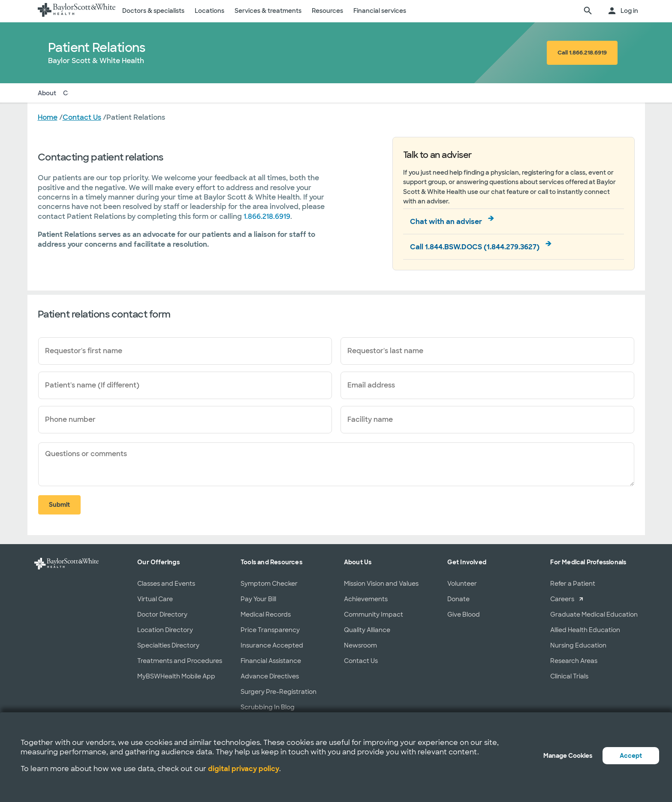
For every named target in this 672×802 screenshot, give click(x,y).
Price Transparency (270, 630)
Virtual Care (155, 599)
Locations (209, 11)
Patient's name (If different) (92, 385)
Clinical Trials (569, 676)
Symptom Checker (269, 584)
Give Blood (464, 614)
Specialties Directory (168, 645)
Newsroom (360, 645)
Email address (371, 385)
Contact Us (361, 661)
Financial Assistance (271, 661)
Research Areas (574, 661)
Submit (59, 505)
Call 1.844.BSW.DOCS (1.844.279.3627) (475, 247)
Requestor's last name (385, 351)
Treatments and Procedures (180, 661)
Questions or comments (86, 454)
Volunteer (462, 584)
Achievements (366, 599)
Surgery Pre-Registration (279, 692)
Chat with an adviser (446, 222)
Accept (631, 756)
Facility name (370, 419)
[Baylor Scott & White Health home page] (77, 11)
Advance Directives (270, 676)
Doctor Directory (162, 614)
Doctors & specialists (153, 11)
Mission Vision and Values (381, 584)
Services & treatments (268, 11)
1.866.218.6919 (267, 216)
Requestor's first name (84, 351)
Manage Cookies (568, 756)
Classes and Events (166, 584)
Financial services (380, 11)
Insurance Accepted (272, 645)
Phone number (70, 419)
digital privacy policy (244, 769)
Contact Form (87, 93)
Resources (327, 11)
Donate (458, 599)
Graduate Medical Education (594, 614)
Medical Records (266, 614)
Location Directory (165, 630)
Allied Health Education (585, 630)
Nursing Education (578, 645)
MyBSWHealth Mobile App (176, 676)
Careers (562, 599)
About (47, 93)
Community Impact (374, 614)
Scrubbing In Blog (268, 707)
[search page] (588, 11)
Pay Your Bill (258, 599)
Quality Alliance (367, 630)
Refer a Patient (573, 584)
